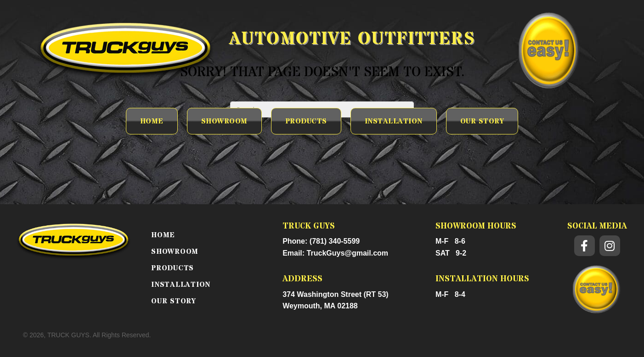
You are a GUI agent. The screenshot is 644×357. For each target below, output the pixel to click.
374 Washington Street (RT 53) (336, 294)
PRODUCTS (172, 268)
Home (163, 235)
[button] (585, 246)
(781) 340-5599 (335, 241)
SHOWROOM (175, 251)
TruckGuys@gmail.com (347, 253)
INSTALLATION (181, 284)
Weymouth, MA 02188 (320, 306)
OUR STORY (174, 301)
